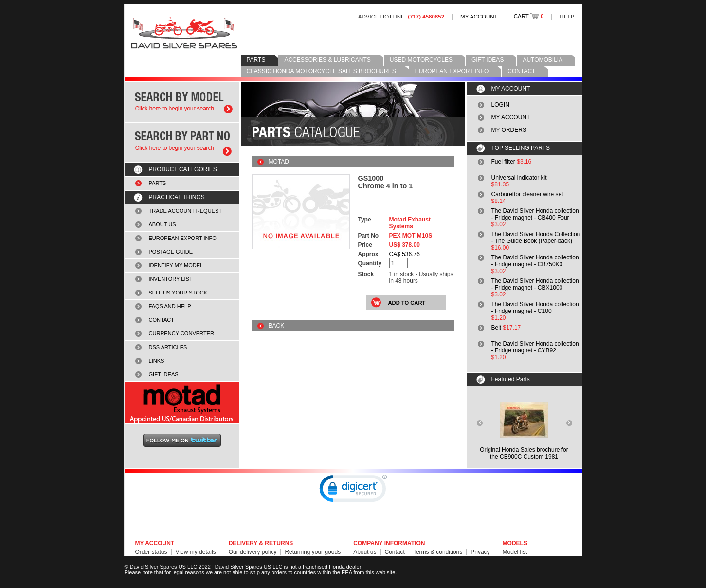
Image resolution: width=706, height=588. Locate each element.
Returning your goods (313, 552)
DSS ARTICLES (168, 347)
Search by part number (182, 142)
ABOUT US (163, 224)
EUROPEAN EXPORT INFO (452, 71)
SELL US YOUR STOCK (178, 293)
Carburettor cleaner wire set (527, 194)
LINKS (157, 361)
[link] (353, 491)
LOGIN (500, 105)
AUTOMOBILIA (543, 60)
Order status (151, 552)
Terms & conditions (438, 552)
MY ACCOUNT (479, 17)
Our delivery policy (253, 552)
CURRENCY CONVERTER (181, 333)
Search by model (182, 102)
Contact (395, 552)
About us (365, 552)
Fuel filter (503, 162)
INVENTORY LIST (171, 279)
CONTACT (521, 71)
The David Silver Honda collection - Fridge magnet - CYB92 (535, 347)
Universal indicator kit (519, 178)
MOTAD (279, 162)
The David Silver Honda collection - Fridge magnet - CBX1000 (535, 284)
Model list (515, 552)
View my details (196, 552)
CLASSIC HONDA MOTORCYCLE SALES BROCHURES (321, 71)
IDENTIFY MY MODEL (176, 265)
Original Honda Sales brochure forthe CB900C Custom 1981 (524, 453)
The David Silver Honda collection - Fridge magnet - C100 (535, 308)
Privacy (480, 552)
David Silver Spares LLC (184, 33)
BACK (277, 326)
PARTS (256, 60)
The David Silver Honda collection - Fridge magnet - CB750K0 (535, 261)
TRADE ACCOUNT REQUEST (186, 211)
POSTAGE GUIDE (171, 252)
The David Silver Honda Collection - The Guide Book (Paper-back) (536, 238)
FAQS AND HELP (170, 306)
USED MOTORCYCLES (421, 60)
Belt (497, 328)
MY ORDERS (509, 130)
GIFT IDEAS (488, 60)
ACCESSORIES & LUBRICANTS (327, 60)
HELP (567, 17)
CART (529, 16)
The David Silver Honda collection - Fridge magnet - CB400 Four (535, 214)
